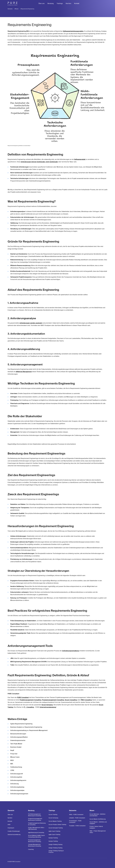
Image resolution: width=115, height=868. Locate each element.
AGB (9, 825)
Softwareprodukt (80, 159)
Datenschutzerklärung (14, 835)
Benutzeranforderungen (18, 734)
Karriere (68, 3)
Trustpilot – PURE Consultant (77, 826)
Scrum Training (53, 815)
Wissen (17, 9)
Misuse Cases (15, 757)
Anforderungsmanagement (19, 794)
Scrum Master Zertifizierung (98, 819)
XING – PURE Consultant (76, 815)
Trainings (60, 3)
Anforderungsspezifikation (19, 737)
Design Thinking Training (55, 845)
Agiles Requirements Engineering (21, 724)
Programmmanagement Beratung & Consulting (35, 819)
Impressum (11, 828)
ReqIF (12, 750)
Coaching (31, 849)
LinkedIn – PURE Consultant (77, 818)
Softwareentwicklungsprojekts (73, 31)
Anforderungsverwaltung (71, 651)
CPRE (12, 770)
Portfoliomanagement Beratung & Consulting (35, 815)
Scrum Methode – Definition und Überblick (97, 815)
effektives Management (24, 372)
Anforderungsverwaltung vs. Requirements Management (29, 730)
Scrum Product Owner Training (57, 825)
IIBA (12, 764)
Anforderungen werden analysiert (31, 323)
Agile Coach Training (54, 831)
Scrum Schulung (53, 818)
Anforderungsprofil (17, 774)
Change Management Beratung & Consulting (35, 845)
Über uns (41, 3)
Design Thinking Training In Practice (56, 852)
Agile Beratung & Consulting (36, 833)
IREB (12, 760)
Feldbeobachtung (16, 767)
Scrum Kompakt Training (56, 828)
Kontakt (77, 3)
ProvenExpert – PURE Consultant (75, 822)
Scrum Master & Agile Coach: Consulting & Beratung (36, 836)
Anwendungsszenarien (18, 740)
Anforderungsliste (16, 777)
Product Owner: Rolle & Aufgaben (96, 827)
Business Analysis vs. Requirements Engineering (26, 727)
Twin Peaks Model (16, 744)
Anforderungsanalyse (17, 790)
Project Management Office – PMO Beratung (36, 828)
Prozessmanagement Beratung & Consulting (35, 841)
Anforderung (15, 784)
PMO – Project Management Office (98, 832)
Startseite (10, 9)
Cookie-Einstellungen (14, 831)
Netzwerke (73, 811)
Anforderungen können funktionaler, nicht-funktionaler (39, 162)
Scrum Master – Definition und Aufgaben (98, 823)
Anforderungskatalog (17, 787)
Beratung (51, 3)
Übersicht (11, 811)
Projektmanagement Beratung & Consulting (37, 824)
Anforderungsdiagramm (18, 780)
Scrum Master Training (55, 821)
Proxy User (14, 754)
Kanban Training (53, 838)
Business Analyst (16, 747)
